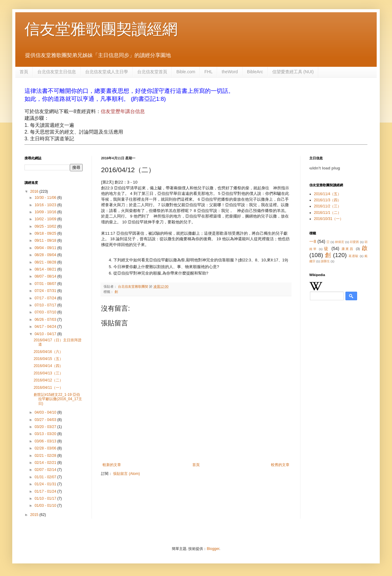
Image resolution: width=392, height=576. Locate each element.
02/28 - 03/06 (46, 448)
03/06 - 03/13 (46, 441)
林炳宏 (340, 242)
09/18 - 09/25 (46, 233)
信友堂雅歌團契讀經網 (101, 29)
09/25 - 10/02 (46, 226)
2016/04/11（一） (48, 388)
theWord (230, 72)
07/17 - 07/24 (46, 298)
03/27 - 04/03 (46, 420)
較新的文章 (112, 465)
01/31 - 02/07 (46, 477)
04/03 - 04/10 (46, 412)
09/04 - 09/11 (46, 248)
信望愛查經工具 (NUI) (293, 72)
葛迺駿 (354, 256)
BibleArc (255, 72)
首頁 (24, 72)
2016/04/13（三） (48, 373)
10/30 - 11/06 (46, 198)
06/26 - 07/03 (46, 320)
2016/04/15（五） (48, 359)
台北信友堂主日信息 (57, 72)
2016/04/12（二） (48, 380)
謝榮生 (325, 261)
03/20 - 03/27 (46, 427)
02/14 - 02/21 (46, 463)
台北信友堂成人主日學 (107, 72)
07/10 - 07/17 (46, 305)
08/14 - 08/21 (46, 269)
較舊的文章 (280, 465)
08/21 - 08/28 (46, 262)
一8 (313, 241)
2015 (35, 515)
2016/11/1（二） (328, 213)
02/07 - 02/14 (46, 470)
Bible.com (186, 72)
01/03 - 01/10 (46, 506)
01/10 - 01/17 (46, 498)
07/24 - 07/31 (46, 291)
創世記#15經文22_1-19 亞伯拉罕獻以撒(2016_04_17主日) (58, 399)
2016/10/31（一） (329, 219)
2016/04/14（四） (48, 366)
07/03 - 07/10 (46, 312)
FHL (208, 72)
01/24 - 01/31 (46, 484)
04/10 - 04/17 (46, 334)
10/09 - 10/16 (46, 212)
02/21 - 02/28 (46, 456)
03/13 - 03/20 (46, 434)
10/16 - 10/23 (46, 205)
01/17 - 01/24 (46, 491)
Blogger (213, 549)
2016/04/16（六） (48, 352)
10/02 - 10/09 (46, 219)
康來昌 (348, 249)
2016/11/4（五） (328, 194)
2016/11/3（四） (328, 200)
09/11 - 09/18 (46, 241)
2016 (35, 191)
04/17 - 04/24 (46, 327)
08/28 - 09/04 (46, 255)
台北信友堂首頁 (152, 72)
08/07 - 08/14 (46, 276)
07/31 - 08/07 (46, 284)
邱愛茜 (354, 242)
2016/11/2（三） (328, 206)
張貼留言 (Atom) (126, 474)
